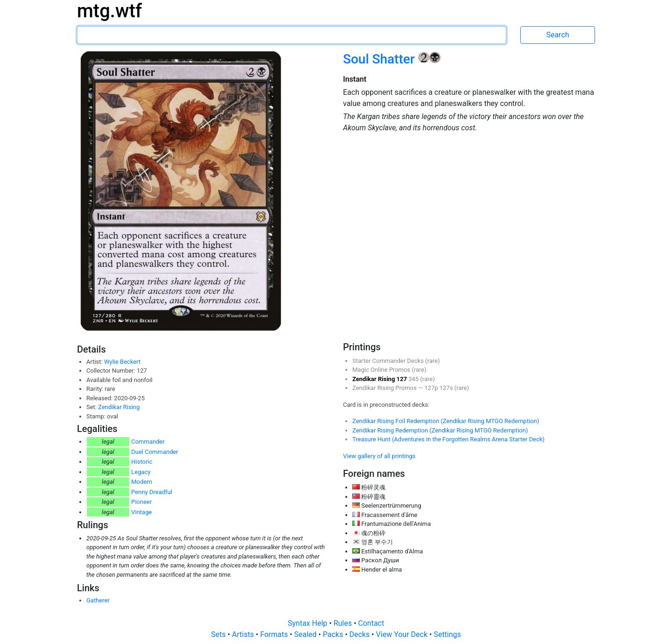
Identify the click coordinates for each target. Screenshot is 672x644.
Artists (244, 634)
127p (432, 388)
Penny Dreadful (152, 492)
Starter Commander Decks (389, 361)
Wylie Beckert (122, 362)
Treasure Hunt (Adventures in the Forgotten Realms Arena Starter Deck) (448, 439)
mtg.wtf (109, 11)
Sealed (306, 634)
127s (447, 388)
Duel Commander (155, 452)
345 (414, 379)
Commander (148, 442)
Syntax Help (309, 623)
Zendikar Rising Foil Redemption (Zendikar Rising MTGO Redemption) (446, 421)
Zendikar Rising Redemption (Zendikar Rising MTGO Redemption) (440, 430)
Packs (334, 634)
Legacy (141, 472)
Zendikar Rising (119, 407)
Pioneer (141, 502)
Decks (361, 634)
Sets (219, 634)
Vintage (141, 512)
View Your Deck (403, 634)
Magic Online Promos (382, 370)
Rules (344, 623)
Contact (371, 623)
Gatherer (98, 600)
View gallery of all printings (379, 456)
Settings (447, 634)
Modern (142, 482)
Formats (275, 634)
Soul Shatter (381, 59)
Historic (142, 462)
